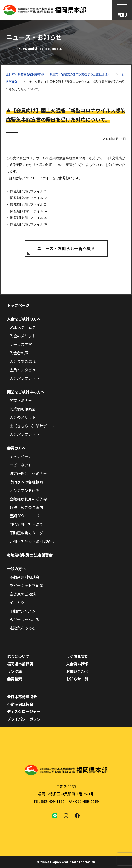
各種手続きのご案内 (26, 507)
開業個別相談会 (23, 409)
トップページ (18, 305)
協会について (18, 656)
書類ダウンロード (24, 516)
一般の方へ (16, 568)
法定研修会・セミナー (28, 473)
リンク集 (15, 671)
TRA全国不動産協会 (26, 524)
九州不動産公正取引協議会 (32, 541)
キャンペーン (21, 456)
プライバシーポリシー (26, 719)
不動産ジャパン (23, 611)
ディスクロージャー (24, 711)
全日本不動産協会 (22, 697)
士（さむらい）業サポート (32, 426)
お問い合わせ (77, 671)
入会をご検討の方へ (24, 319)
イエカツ (17, 602)
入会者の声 (19, 353)
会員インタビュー (24, 370)
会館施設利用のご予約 (28, 499)
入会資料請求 (77, 664)
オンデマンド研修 (24, 490)
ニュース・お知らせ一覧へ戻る (66, 248)
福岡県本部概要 (20, 664)
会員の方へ (16, 448)
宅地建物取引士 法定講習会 (30, 555)
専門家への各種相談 (26, 482)
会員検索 (15, 679)
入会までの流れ (23, 361)
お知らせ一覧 (77, 679)
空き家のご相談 (23, 594)
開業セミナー (21, 400)
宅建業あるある (23, 628)
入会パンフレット (24, 378)
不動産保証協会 (20, 704)
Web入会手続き (23, 327)
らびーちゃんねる (24, 619)
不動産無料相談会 (24, 577)
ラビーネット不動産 (26, 585)
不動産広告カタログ (26, 533)
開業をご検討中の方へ (26, 392)
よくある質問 (77, 656)
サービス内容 (21, 344)
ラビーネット (21, 465)
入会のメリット (23, 336)
